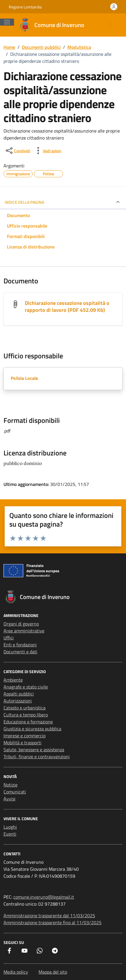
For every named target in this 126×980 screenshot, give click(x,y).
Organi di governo (21, 624)
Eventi (10, 834)
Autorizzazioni (18, 701)
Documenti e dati (20, 652)
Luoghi (10, 827)
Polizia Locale (24, 378)
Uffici (9, 638)
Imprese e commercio (24, 736)
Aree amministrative (24, 631)
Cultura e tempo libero (26, 715)
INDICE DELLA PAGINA (63, 202)
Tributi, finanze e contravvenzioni (37, 757)
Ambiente (13, 680)
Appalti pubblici (19, 694)
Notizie (10, 785)
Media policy (16, 972)
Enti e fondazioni (20, 645)
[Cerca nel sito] (110, 25)
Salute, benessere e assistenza (34, 750)
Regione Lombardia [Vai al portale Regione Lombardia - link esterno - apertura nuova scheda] (25, 7)
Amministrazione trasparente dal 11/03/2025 (49, 915)
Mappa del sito (53, 972)
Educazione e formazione (28, 722)
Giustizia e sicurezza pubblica (32, 729)
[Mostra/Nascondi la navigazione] (7, 22)
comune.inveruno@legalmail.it (44, 897)
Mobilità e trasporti (22, 743)
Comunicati (15, 792)
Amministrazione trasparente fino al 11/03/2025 (52, 922)
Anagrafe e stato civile (26, 687)
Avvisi (9, 799)
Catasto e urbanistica (24, 708)
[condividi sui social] (17, 151)
